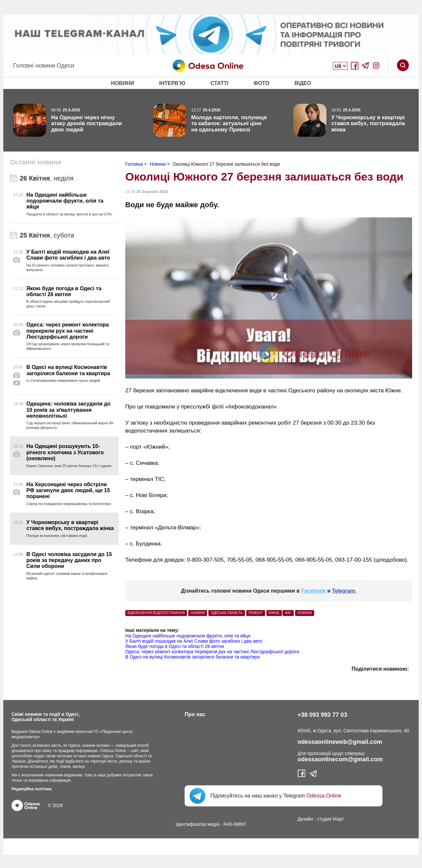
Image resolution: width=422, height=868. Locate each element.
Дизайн (305, 819)
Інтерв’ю (172, 83)
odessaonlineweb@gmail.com (340, 742)
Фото (261, 83)
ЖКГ (288, 613)
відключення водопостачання (156, 613)
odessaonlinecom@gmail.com (340, 759)
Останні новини (36, 162)
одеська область (227, 613)
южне (274, 613)
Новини (123, 83)
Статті (219, 83)
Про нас (195, 714)
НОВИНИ (198, 613)
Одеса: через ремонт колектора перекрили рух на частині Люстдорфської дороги (212, 652)
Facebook (314, 591)
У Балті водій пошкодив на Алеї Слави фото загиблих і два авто (194, 641)
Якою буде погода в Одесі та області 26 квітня (175, 646)
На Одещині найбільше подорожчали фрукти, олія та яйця (188, 636)
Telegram (344, 591)
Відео (303, 83)
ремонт (256, 613)
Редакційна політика (31, 789)
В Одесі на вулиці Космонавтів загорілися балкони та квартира (193, 657)
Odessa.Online (324, 796)
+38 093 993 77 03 (323, 715)
